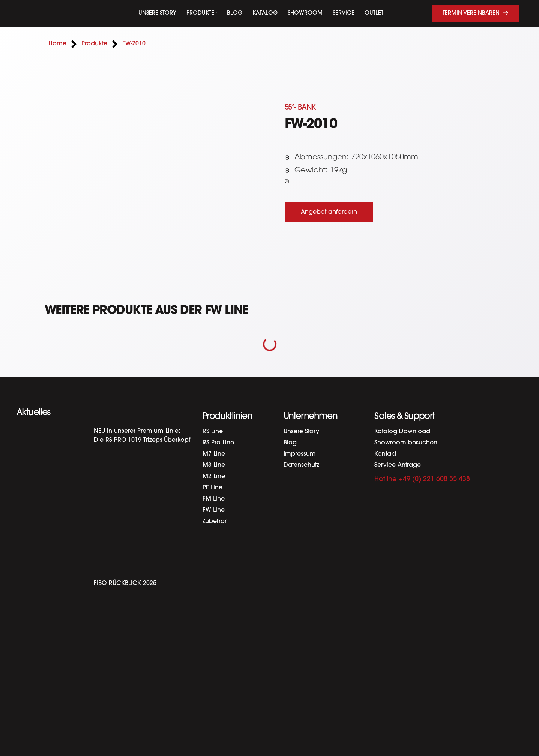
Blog (235, 13)
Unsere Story (157, 13)
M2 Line (214, 477)
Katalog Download (402, 432)
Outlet (374, 13)
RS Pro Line (218, 443)
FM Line (214, 499)
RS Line (213, 432)
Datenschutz (301, 465)
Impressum (300, 454)
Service (344, 13)
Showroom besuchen (406, 443)
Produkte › (202, 13)
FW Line (214, 510)
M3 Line (214, 465)
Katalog (265, 13)
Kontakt (385, 454)
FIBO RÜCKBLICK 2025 (125, 583)
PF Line (212, 488)
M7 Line (214, 454)
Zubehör (215, 522)
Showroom (305, 13)
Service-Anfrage (398, 465)
